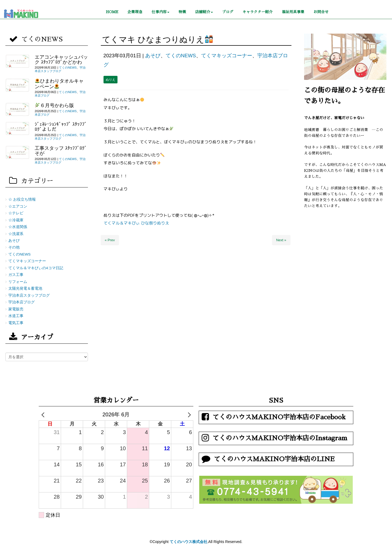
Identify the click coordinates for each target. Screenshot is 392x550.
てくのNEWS (181, 56)
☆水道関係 (18, 227)
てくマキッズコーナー (227, 56)
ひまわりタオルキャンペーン (59, 84)
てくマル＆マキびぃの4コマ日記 (36, 268)
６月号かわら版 (54, 105)
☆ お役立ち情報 (22, 199)
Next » (281, 240)
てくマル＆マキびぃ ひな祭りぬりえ (136, 223)
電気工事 (16, 323)
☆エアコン (18, 206)
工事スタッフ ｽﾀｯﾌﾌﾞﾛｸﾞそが (61, 151)
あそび (153, 56)
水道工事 (16, 316)
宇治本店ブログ (22, 302)
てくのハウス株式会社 (188, 542)
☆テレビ (16, 213)
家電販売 (16, 309)
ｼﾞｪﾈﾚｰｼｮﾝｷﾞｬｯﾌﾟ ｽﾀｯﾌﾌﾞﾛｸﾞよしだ (61, 127)
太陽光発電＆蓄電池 (25, 288)
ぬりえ (111, 80)
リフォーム (18, 282)
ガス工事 (16, 275)
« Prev (110, 240)
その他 (14, 247)
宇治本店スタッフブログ (60, 69)
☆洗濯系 (16, 234)
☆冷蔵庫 (16, 220)
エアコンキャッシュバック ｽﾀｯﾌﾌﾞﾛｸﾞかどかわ (61, 60)
